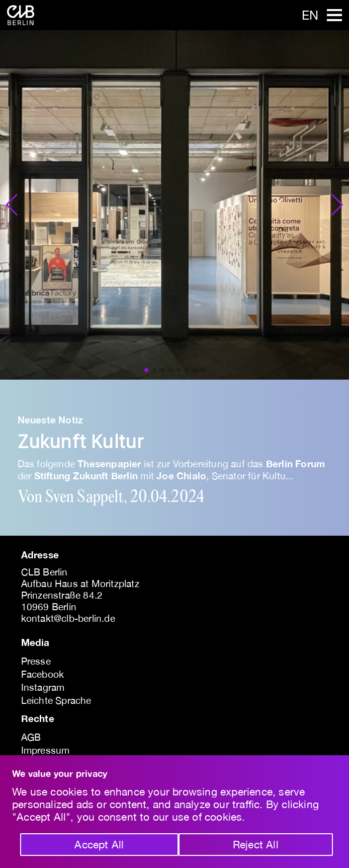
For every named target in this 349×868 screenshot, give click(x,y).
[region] (175, 812)
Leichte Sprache (56, 700)
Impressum (46, 750)
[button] (12, 205)
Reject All (256, 844)
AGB (31, 737)
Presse (36, 661)
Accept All (99, 844)
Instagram (43, 687)
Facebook (43, 674)
